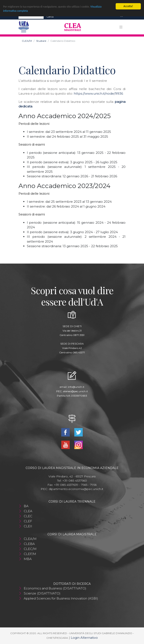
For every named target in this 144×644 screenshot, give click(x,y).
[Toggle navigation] (122, 17)
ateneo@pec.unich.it (75, 391)
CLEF (28, 521)
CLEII (28, 526)
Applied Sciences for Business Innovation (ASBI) (61, 598)
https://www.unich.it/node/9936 (98, 93)
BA (26, 506)
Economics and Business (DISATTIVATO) (55, 588)
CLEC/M (30, 549)
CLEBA (29, 544)
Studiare (41, 41)
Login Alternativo (84, 638)
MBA (28, 559)
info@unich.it (76, 387)
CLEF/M (30, 554)
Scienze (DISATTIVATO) (42, 593)
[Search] (31, 17)
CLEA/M (27, 41)
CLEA (28, 511)
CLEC (28, 516)
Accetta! (128, 6)
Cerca (50, 17)
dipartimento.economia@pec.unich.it (76, 489)
